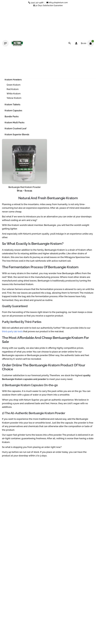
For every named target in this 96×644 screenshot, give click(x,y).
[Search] (70, 43)
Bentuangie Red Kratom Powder (24, 187)
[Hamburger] (5, 43)
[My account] (76, 43)
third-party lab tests (12, 331)
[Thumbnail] (17, 43)
